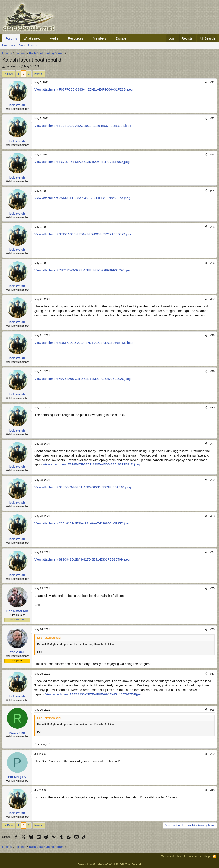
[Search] (207, 38)
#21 (212, 82)
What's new (32, 38)
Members (100, 38)
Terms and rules (171, 856)
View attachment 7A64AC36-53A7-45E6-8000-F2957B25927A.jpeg (82, 198)
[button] (43, 38)
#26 (212, 263)
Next (37, 74)
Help (207, 856)
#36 (212, 629)
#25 (212, 227)
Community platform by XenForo (109, 864)
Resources (76, 38)
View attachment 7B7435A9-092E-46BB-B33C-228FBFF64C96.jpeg (83, 270)
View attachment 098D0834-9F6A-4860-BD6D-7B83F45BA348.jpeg (83, 487)
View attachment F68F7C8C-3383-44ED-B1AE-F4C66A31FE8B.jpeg (84, 89)
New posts (9, 45)
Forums (11, 38)
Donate (121, 38)
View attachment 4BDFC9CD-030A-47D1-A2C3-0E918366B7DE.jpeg (84, 343)
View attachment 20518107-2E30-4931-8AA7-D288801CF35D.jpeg (82, 523)
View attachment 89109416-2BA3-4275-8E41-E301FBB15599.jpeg (82, 559)
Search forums (28, 45)
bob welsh (12, 66)
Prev (10, 74)
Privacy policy (192, 856)
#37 (212, 674)
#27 (212, 299)
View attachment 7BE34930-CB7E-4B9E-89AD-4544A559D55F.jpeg (94, 694)
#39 (212, 754)
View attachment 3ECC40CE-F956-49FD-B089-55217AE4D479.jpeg (83, 234)
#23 (212, 155)
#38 (212, 710)
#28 (212, 335)
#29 (212, 372)
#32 (212, 480)
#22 (212, 119)
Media (54, 38)
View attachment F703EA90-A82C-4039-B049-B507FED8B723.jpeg (83, 126)
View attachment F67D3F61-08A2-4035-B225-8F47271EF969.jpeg (82, 162)
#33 (212, 516)
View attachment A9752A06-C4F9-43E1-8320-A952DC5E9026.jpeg (83, 379)
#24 (212, 191)
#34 (212, 552)
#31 (212, 444)
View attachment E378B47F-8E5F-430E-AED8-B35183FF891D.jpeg (92, 464)
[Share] (206, 83)
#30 (212, 408)
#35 (212, 588)
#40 (212, 790)
